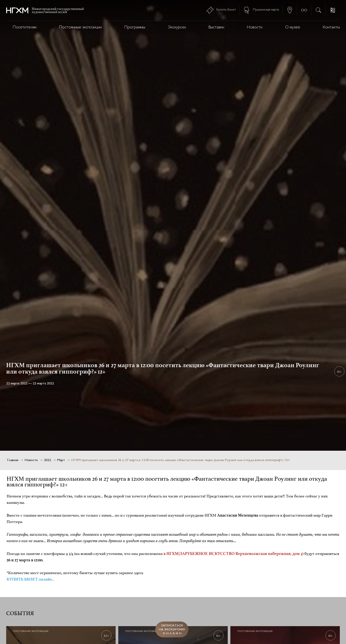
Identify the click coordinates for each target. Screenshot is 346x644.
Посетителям (25, 27)
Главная (13, 460)
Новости (255, 27)
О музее (293, 27)
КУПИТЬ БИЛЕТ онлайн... (31, 579)
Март (61, 460)
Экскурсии (177, 27)
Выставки (216, 27)
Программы (135, 27)
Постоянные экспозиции (80, 27)
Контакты (331, 27)
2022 (47, 460)
